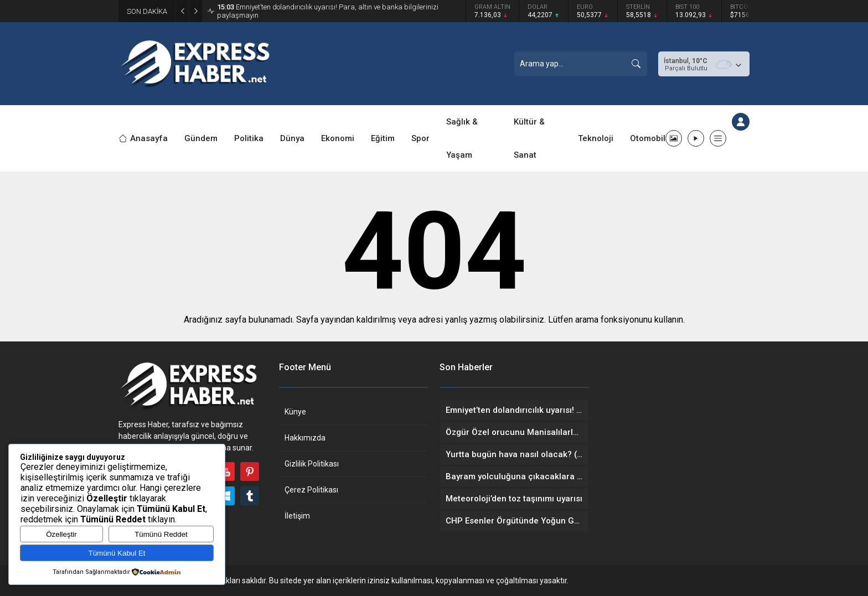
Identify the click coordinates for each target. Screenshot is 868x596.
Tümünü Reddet (161, 534)
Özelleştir (61, 534)
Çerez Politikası (311, 490)
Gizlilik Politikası (312, 464)
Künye (295, 412)
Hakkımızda (305, 438)
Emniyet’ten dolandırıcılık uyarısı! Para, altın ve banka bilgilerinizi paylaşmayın (328, 11)
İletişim (297, 516)
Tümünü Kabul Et (117, 553)
